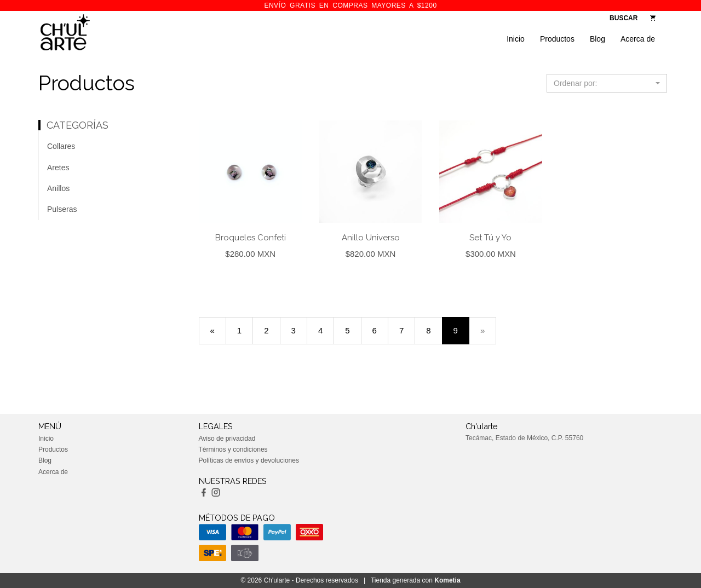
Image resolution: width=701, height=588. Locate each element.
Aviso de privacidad (227, 439)
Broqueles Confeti (251, 238)
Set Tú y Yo (490, 238)
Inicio (516, 39)
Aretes (58, 168)
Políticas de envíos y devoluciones (249, 460)
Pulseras (62, 209)
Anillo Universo (371, 238)
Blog (597, 39)
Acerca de (638, 39)
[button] (607, 83)
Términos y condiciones (233, 449)
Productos (557, 39)
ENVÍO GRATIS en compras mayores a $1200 (350, 5)
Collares (61, 146)
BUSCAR (624, 18)
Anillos (58, 188)
